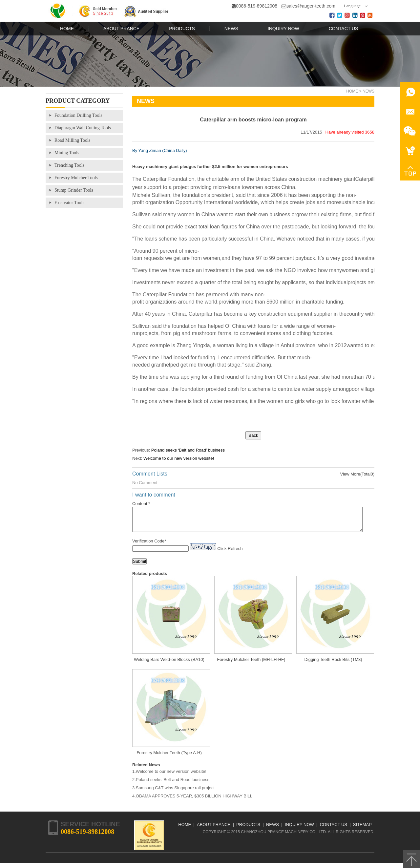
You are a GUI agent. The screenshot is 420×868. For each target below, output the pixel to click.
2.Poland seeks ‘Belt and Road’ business (171, 784)
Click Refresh (230, 553)
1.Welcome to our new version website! (169, 776)
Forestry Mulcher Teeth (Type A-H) (169, 758)
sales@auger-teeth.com (311, 6)
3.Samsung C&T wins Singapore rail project (173, 793)
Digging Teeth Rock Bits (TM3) (333, 664)
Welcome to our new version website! (179, 458)
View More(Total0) (357, 474)
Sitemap (362, 829)
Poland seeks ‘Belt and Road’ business (188, 450)
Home (352, 91)
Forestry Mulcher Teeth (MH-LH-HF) (251, 664)
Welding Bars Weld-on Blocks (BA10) (169, 664)
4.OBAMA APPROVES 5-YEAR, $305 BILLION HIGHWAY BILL (192, 801)
